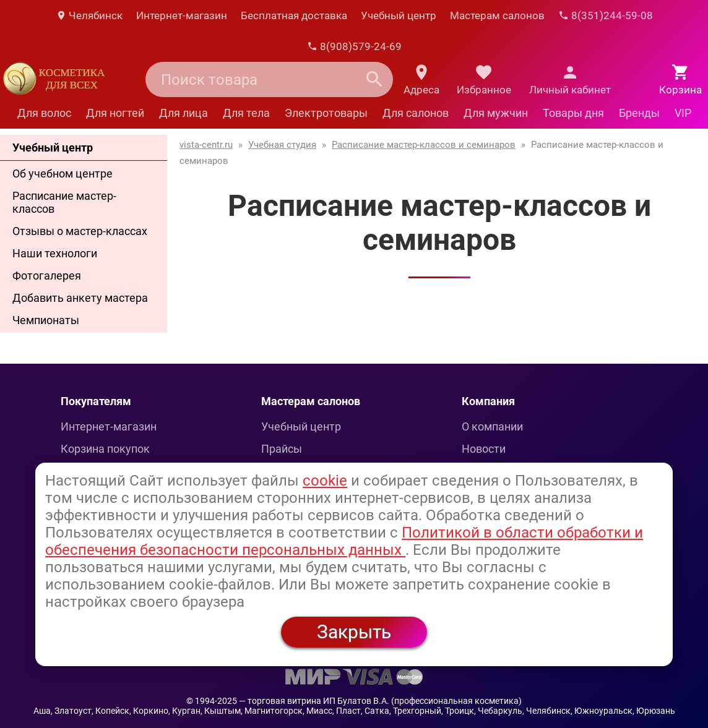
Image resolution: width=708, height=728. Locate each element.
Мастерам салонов (497, 15)
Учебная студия (282, 145)
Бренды (639, 113)
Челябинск (89, 15)
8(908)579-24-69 (354, 46)
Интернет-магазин (182, 15)
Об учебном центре (63, 173)
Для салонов (416, 113)
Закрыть (354, 632)
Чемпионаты (46, 320)
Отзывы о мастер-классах (80, 231)
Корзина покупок (105, 449)
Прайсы (282, 449)
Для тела (246, 113)
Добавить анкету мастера (80, 298)
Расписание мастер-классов (64, 202)
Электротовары (326, 113)
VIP (683, 113)
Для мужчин (496, 113)
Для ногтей (115, 113)
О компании (492, 426)
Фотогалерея (47, 276)
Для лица (183, 113)
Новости (484, 449)
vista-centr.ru (206, 145)
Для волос (44, 113)
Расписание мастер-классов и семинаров (424, 145)
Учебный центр (399, 15)
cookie (325, 481)
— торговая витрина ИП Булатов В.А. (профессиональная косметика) (380, 701)
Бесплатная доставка (294, 15)
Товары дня (573, 113)
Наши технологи (55, 253)
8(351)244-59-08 (606, 15)
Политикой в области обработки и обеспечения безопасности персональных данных (344, 541)
